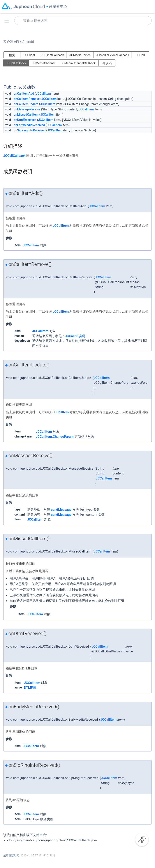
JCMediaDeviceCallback (113, 55)
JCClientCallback (52, 55)
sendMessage (61, 510)
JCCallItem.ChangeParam (55, 437)
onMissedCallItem (26, 115)
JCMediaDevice (80, 55)
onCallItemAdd (24, 94)
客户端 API (12, 42)
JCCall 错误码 (75, 336)
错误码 (107, 63)
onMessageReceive (27, 109)
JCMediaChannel (44, 63)
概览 (12, 55)
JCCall (140, 55)
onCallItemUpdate (26, 104)
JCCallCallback (16, 63)
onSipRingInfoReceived (29, 130)
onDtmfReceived (25, 120)
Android (28, 42)
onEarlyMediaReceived (29, 125)
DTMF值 (30, 688)
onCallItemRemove (27, 99)
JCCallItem (43, 94)
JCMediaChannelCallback (78, 63)
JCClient (29, 55)
